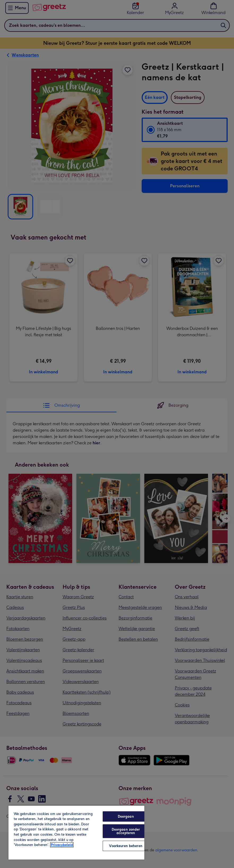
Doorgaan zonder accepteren (126, 831)
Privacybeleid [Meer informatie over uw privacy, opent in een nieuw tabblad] (62, 845)
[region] (76, 832)
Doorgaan (126, 816)
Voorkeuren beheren (126, 846)
